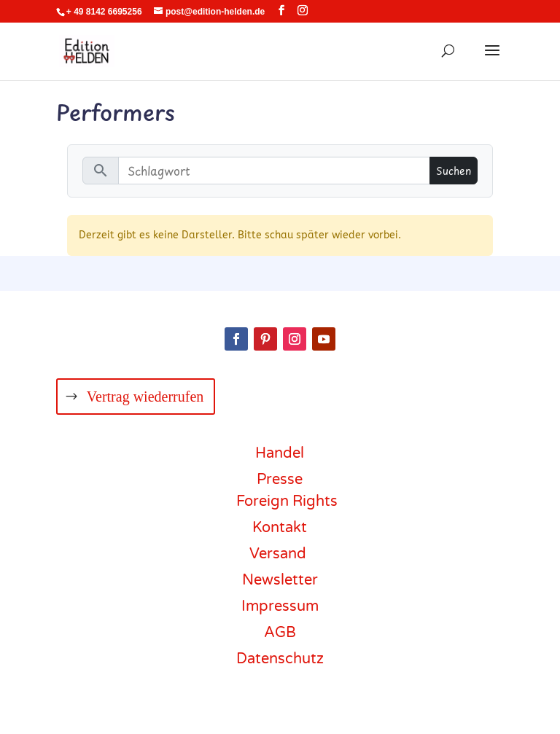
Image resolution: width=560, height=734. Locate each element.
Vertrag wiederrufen (145, 397)
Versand (278, 554)
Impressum (280, 606)
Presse (280, 480)
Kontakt (280, 528)
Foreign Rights (287, 501)
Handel (280, 453)
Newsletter (280, 580)
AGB (280, 633)
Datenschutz (280, 659)
